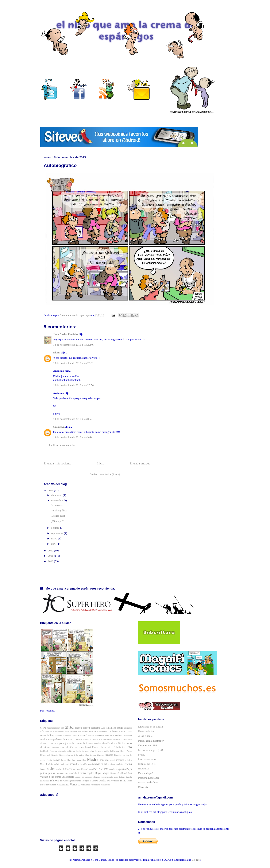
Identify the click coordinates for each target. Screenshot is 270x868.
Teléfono (55, 780)
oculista (119, 764)
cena (107, 736)
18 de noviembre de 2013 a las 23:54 (73, 385)
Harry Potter (126, 751)
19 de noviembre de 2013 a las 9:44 (73, 437)
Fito (129, 747)
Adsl (103, 728)
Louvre (57, 760)
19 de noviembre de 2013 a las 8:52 (73, 419)
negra (80, 764)
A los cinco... (145, 736)
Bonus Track (125, 732)
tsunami (53, 785)
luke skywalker (79, 760)
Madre (93, 759)
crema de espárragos (57, 743)
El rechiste (144, 787)
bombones (113, 732)
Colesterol (127, 736)
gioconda (62, 751)
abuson (78, 728)
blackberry (102, 732)
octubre (56, 528)
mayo (55, 538)
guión (107, 751)
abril (54, 544)
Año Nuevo (46, 732)
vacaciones (63, 784)
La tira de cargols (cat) (151, 750)
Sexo (52, 777)
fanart (88, 747)
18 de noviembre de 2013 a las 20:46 (73, 345)
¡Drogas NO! (58, 516)
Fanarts (96, 747)
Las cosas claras (147, 759)
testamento (76, 781)
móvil (57, 764)
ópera (43, 769)
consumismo (113, 739)
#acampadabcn (54, 728)
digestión (106, 743)
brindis (43, 736)
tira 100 (110, 781)
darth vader (88, 743)
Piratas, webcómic (148, 782)
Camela (58, 736)
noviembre (57, 500)
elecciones (45, 747)
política (52, 773)
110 (63, 728)
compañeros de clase (60, 739)
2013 (51, 490)
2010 (51, 561)
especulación (67, 747)
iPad (87, 755)
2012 (51, 550)
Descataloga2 (146, 773)
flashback (44, 751)
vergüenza (86, 785)
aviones (74, 732)
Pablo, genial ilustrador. (151, 741)
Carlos (75, 736)
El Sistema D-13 (147, 764)
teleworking (66, 781)
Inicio (100, 463)
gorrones (85, 751)
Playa (129, 769)
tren (47, 785)
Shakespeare (68, 777)
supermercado (107, 777)
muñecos (64, 764)
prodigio (73, 773)
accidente (96, 728)
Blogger (196, 860)
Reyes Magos (102, 773)
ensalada (55, 747)
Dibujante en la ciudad (151, 727)
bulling (51, 736)
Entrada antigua (140, 463)
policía (43, 773)
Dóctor (121, 743)
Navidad (73, 764)
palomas (89, 769)
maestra (104, 760)
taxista (129, 777)
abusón (86, 728)
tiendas (102, 781)
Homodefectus (146, 731)
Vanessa (75, 784)
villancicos (106, 785)
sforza (58, 777)
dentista (98, 743)
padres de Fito (63, 769)
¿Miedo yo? (57, 521)
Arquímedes (58, 732)
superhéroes (95, 777)
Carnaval (83, 736)
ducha (129, 743)
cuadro (78, 743)
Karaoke (118, 755)
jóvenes (101, 755)
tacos (116, 777)
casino (91, 736)
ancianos (128, 728)
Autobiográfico (59, 510)
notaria (91, 764)
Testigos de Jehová (90, 781)
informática (79, 755)
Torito (123, 780)
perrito (122, 769)
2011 (51, 556)
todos (117, 781)
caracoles (67, 736)
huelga (70, 755)
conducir (87, 739)
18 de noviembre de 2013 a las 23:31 (73, 363)
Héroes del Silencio (49, 755)
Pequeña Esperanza (149, 778)
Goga (78, 751)
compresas (78, 739)
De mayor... (57, 505)
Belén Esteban (89, 732)
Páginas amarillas (77, 769)
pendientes (114, 769)
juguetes (109, 755)
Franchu (53, 751)
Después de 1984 (148, 745)
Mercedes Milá (47, 764)
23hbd (69, 727)
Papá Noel (98, 769)
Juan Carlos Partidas (66, 334)
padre (50, 768)
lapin (50, 760)
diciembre (57, 495)
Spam (77, 777)
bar (79, 732)
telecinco (45, 781)
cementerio (99, 736)
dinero (114, 743)
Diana (57, 352)
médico (129, 760)
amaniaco (111, 728)
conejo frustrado (99, 739)
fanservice (106, 747)
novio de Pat (101, 764)
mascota (120, 760)
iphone (93, 755)
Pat (106, 769)
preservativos (62, 773)
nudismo (112, 764)
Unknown (59, 427)
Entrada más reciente (57, 463)
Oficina (128, 764)
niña (85, 764)
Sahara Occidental (119, 773)
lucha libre (66, 760)
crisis (72, 743)
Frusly (142, 755)
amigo (120, 728)
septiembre (58, 533)
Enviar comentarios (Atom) (105, 474)
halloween (115, 751)
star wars (85, 777)
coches (119, 736)
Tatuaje (122, 777)
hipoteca (63, 755)
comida (44, 739)
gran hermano (97, 751)
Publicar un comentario (62, 445)
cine (112, 736)
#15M (43, 728)
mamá (112, 760)
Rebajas (82, 773)
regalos (90, 773)
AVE (67, 732)
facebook (79, 747)
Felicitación (119, 747)
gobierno (71, 751)
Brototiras (144, 768)
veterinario (95, 785)
